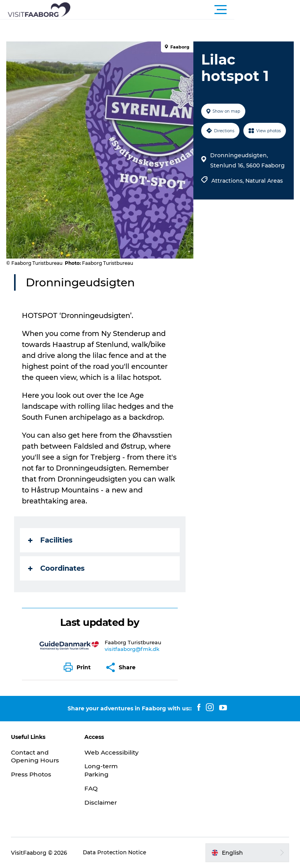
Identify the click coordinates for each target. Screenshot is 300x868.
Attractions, (228, 200)
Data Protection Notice (116, 853)
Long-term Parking (102, 770)
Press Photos (33, 774)
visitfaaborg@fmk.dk (133, 649)
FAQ (91, 788)
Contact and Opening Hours (36, 757)
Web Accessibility (112, 752)
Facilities (52, 540)
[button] (185, 10)
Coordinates (58, 568)
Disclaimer (102, 802)
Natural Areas (263, 200)
